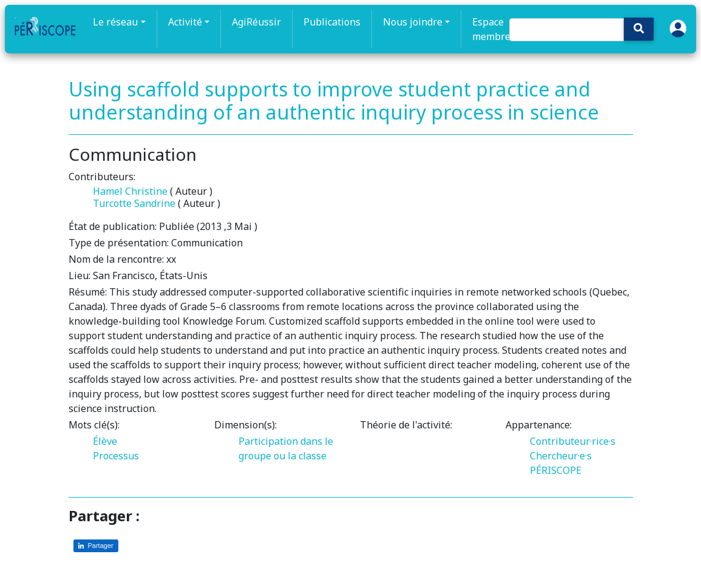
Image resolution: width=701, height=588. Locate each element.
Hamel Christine (130, 191)
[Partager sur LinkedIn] (96, 546)
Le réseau (115, 22)
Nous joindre (413, 22)
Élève (105, 441)
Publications (332, 22)
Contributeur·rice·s (573, 441)
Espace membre (491, 29)
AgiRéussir (256, 22)
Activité (185, 22)
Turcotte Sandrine (134, 203)
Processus (116, 456)
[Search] (567, 30)
